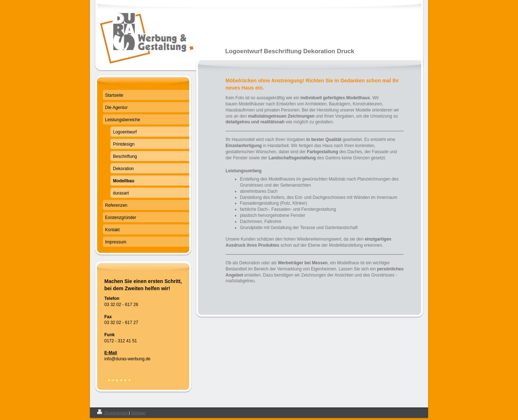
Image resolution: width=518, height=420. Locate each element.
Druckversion (113, 413)
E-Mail (111, 353)
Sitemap (138, 413)
